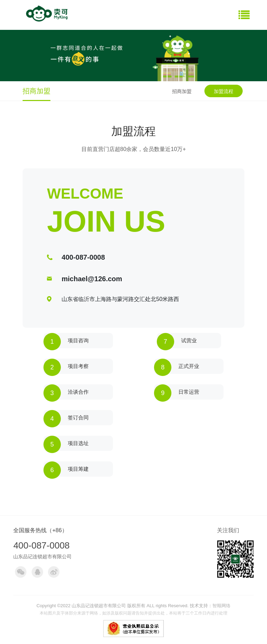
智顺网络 (221, 606)
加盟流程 (224, 91)
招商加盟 (182, 91)
